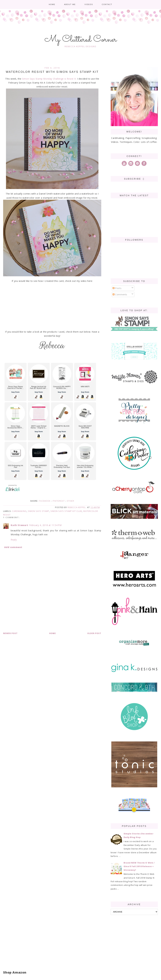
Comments (120, 294)
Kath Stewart (19, 525)
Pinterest (59, 501)
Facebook (45, 501)
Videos (89, 4)
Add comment (13, 547)
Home (52, 4)
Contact (107, 4)
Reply (14, 540)
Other (71, 501)
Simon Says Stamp (39, 511)
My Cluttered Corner (81, 40)
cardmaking (19, 511)
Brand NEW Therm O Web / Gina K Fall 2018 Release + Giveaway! (139, 866)
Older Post (94, 633)
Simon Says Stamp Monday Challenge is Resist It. (49, 79)
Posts (117, 288)
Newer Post (10, 633)
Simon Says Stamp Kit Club (66, 511)
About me (70, 4)
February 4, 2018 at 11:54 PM (45, 525)
